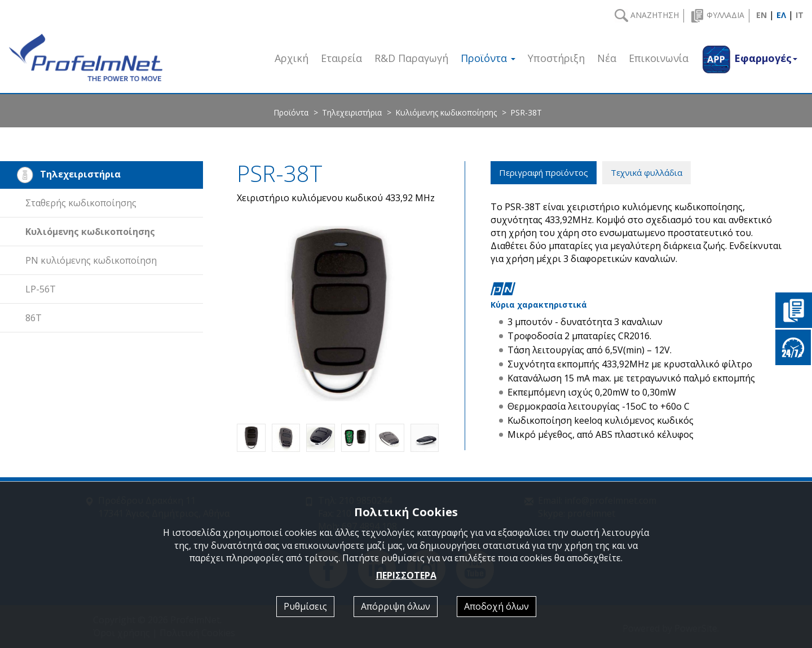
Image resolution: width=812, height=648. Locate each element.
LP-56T (41, 289)
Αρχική (292, 58)
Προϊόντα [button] (488, 58)
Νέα (607, 58)
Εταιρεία (341, 58)
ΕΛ (781, 15)
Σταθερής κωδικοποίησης (81, 203)
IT (800, 15)
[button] (749, 58)
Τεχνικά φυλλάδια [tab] (646, 172)
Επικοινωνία (659, 58)
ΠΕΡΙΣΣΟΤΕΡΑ (406, 575)
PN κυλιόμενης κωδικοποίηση (91, 260)
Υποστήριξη (556, 58)
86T (34, 318)
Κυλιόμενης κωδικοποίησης (446, 112)
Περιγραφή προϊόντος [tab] (544, 172)
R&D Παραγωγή (411, 58)
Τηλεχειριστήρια (352, 112)
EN (762, 15)
